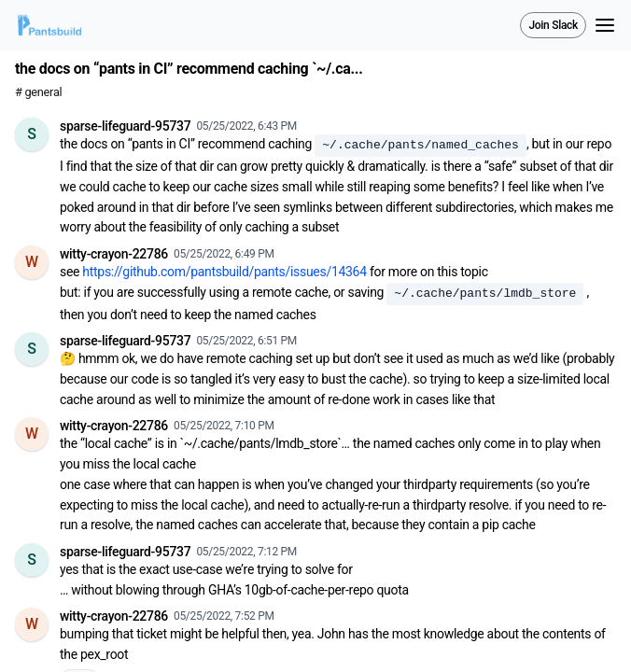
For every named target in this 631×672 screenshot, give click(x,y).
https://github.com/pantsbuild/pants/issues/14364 (224, 272)
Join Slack (553, 25)
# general (38, 92)
